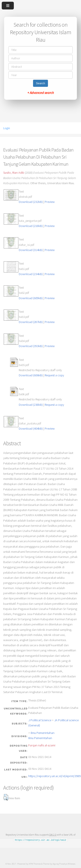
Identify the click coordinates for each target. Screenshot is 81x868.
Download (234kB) (31, 274)
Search (40, 83)
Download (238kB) (31, 405)
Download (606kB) (31, 375)
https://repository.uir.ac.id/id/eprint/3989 (55, 776)
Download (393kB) (31, 346)
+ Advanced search (41, 93)
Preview (50, 202)
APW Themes (35, 863)
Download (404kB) (31, 429)
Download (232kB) (31, 202)
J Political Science (40, 720)
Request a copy (54, 375)
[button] (6, 797)
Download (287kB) (31, 322)
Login (7, 128)
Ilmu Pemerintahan (43, 733)
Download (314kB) (31, 250)
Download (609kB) (31, 298)
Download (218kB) (31, 226)
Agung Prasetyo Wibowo (64, 863)
